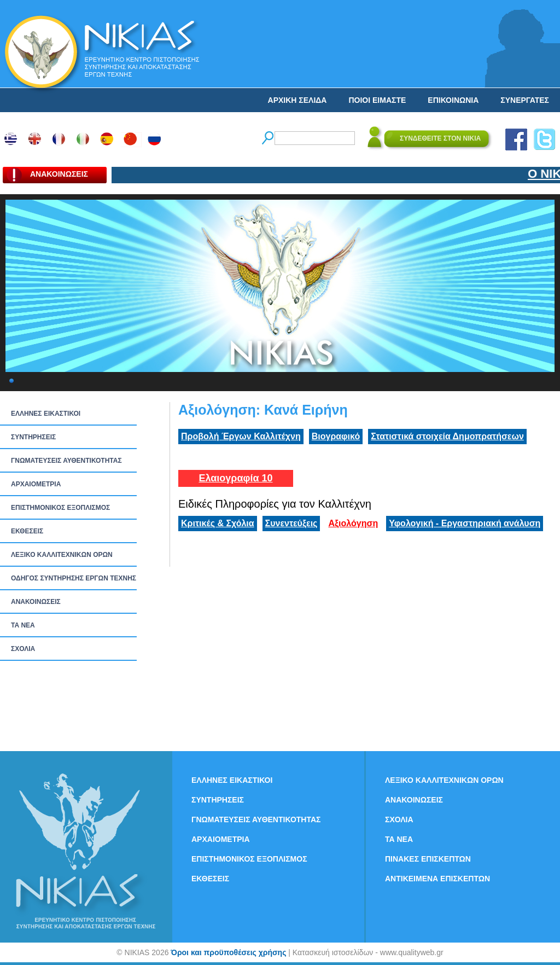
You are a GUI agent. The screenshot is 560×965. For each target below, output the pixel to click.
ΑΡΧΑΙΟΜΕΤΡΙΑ (36, 484)
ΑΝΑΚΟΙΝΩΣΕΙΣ (36, 602)
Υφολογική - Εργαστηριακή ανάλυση (465, 523)
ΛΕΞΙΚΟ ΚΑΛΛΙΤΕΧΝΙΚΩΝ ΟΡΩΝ (62, 555)
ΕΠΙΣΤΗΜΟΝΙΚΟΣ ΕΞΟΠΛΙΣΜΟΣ (60, 508)
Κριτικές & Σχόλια (218, 523)
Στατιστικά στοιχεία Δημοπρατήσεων (447, 436)
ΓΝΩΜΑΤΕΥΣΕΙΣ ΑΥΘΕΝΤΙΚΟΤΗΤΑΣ (66, 461)
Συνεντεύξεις (291, 523)
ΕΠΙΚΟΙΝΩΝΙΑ (453, 100)
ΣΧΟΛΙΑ (23, 649)
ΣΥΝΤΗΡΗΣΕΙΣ (33, 437)
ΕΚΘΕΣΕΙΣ (27, 531)
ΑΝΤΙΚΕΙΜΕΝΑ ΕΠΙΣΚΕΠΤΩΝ (437, 879)
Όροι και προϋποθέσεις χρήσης (228, 952)
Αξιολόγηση (353, 523)
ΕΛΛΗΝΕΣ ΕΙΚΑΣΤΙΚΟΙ (46, 414)
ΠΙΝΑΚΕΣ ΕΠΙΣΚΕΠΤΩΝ (428, 859)
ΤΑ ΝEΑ (23, 625)
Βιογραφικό (336, 436)
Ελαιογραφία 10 (235, 478)
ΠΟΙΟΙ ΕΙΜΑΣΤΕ (377, 100)
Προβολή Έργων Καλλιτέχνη (241, 436)
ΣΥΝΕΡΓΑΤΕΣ (525, 100)
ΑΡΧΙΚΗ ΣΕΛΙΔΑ (297, 100)
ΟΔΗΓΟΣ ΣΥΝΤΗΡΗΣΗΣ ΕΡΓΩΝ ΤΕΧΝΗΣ (74, 578)
